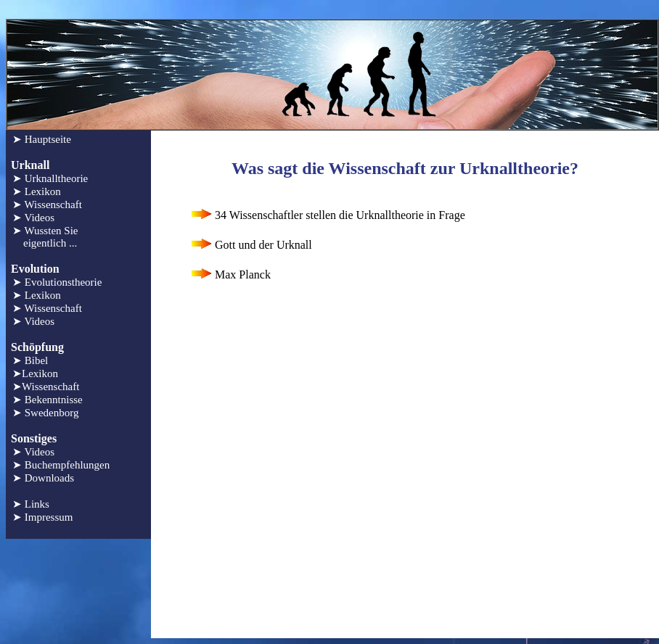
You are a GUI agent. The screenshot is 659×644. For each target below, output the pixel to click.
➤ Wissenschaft (47, 205)
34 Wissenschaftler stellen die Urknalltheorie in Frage (327, 215)
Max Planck (230, 274)
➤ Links (31, 504)
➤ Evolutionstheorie (57, 282)
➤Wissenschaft (46, 387)
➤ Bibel (30, 360)
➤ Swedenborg (45, 413)
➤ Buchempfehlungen (61, 465)
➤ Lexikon (37, 191)
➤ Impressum (42, 517)
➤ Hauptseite (42, 139)
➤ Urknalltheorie (50, 178)
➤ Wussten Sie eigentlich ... (45, 237)
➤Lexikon (35, 373)
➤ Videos (33, 218)
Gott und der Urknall (250, 245)
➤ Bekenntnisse (48, 400)
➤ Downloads (43, 478)
